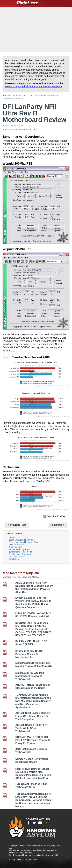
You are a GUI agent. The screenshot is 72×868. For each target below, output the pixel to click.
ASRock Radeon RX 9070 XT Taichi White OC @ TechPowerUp (31, 728)
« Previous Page (17, 525)
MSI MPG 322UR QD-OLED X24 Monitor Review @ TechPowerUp (34, 665)
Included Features (17, 545)
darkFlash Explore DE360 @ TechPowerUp (31, 751)
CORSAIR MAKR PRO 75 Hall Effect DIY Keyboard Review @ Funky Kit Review (33, 740)
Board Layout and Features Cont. (24, 542)
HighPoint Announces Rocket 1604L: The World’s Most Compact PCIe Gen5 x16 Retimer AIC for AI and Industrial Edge (34, 773)
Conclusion (14, 559)
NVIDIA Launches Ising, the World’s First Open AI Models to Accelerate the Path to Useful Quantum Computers (33, 603)
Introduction (14, 537)
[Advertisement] (36, 29)
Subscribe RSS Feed (56, 516)
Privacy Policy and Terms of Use (23, 860)
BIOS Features (15, 547)
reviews (7, 95)
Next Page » (57, 525)
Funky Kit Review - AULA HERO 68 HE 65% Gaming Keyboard (33, 615)
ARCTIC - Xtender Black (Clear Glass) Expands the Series (33, 686)
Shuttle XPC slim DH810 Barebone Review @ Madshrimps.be (29, 654)
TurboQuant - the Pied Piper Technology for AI (31, 785)
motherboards (20, 95)
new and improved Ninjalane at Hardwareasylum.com (34, 86)
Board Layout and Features (21, 540)
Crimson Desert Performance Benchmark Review (32, 760)
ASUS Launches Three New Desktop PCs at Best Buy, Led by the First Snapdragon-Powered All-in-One (34, 587)
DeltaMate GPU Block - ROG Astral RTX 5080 (31, 643)
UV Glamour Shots (17, 557)
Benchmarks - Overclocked (21, 554)
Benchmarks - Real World (20, 552)
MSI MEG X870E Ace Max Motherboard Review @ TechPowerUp (30, 676)
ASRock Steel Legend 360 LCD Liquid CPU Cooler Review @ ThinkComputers (33, 716)
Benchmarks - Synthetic (19, 549)
